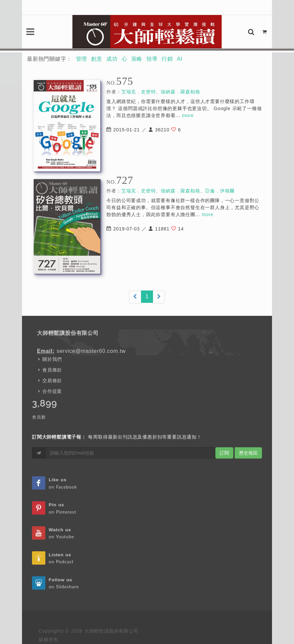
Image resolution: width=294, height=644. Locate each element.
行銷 (167, 59)
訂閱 (224, 453)
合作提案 (52, 391)
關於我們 (52, 359)
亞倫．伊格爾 (220, 191)
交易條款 (52, 381)
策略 (137, 59)
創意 (97, 59)
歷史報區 (248, 453)
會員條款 (52, 370)
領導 (152, 59)
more (188, 115)
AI (180, 59)
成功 (112, 59)
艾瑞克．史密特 (139, 92)
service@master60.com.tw (91, 351)
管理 (82, 59)
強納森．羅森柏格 (180, 92)
